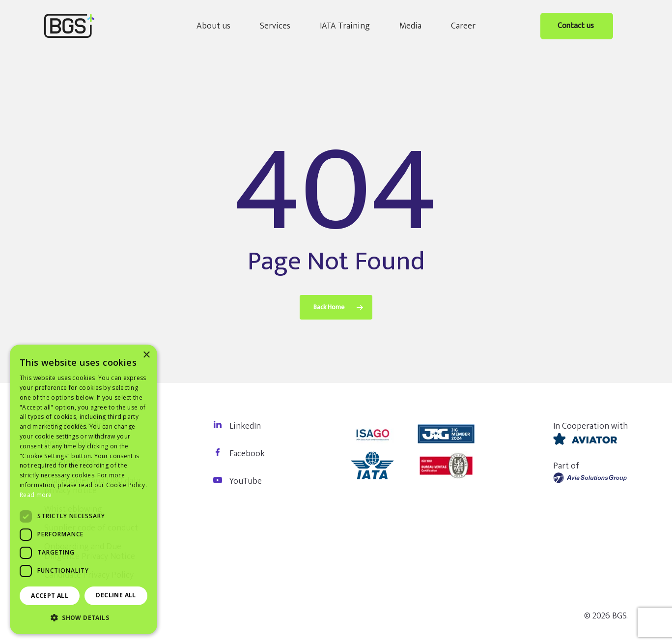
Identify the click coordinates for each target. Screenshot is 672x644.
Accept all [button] (50, 596)
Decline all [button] (116, 595)
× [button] (146, 355)
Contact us (577, 26)
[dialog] (84, 489)
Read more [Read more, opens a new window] (36, 495)
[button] (84, 618)
